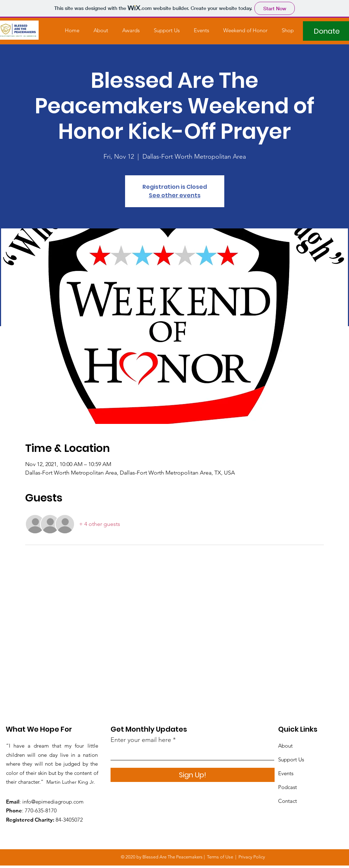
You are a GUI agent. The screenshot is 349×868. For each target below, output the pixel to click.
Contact (288, 801)
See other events (175, 195)
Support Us (291, 759)
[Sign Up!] (193, 775)
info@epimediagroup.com (53, 802)
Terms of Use (220, 857)
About (285, 746)
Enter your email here (141, 740)
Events (286, 773)
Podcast (288, 787)
